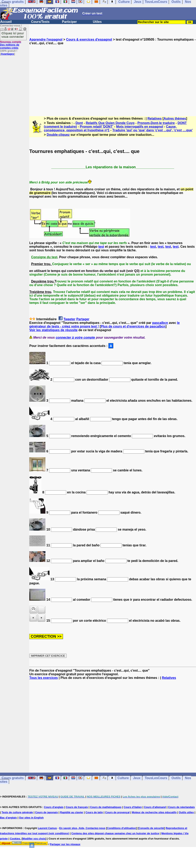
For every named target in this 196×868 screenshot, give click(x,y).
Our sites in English (31, 818)
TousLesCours (156, 778)
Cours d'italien (133, 807)
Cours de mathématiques (106, 807)
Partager (83, 319)
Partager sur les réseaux (65, 844)
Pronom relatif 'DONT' (96, 127)
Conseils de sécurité (151, 828)
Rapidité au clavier (72, 812)
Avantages (7, 54)
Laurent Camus (47, 828)
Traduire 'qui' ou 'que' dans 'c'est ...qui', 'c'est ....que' (153, 130)
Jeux (137, 778)
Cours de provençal (117, 812)
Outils (176, 778)
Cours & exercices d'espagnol (89, 40)
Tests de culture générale (17, 812)
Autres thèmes (175, 119)
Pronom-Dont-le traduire (156, 123)
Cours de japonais (47, 812)
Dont (79, 123)
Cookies (15, 839)
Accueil (6, 22)
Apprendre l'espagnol (46, 40)
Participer (69, 22)
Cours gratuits (13, 778)
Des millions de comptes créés (11, 45)
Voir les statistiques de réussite (53, 330)
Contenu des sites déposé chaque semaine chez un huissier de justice (115, 833)
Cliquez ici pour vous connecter (13, 35)
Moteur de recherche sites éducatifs (154, 812)
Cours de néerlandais (181, 807)
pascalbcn (160, 323)
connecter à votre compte (75, 338)
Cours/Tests (40, 22)
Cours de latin (94, 812)
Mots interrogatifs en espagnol (140, 127)
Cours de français (77, 807)
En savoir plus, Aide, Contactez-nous (82, 828)
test (101, 247)
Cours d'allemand (155, 807)
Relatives (155, 119)
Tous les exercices (43, 678)
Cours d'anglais (54, 807)
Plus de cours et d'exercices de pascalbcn (133, 326)
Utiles (97, 22)
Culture (123, 778)
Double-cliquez (58, 135)
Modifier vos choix (34, 839)
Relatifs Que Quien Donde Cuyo (110, 123)
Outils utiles (186, 812)
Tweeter (69, 319)
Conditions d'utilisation (122, 828)
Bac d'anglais (8, 818)
